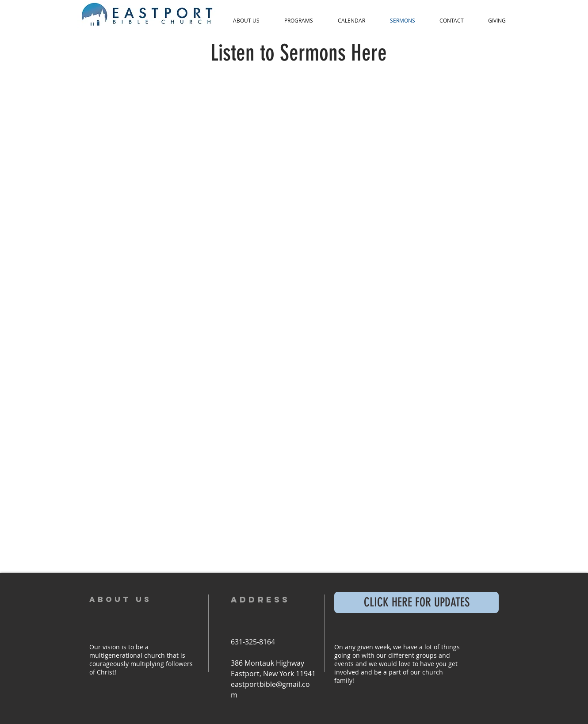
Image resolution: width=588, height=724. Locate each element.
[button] (246, 21)
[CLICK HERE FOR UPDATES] (416, 602)
